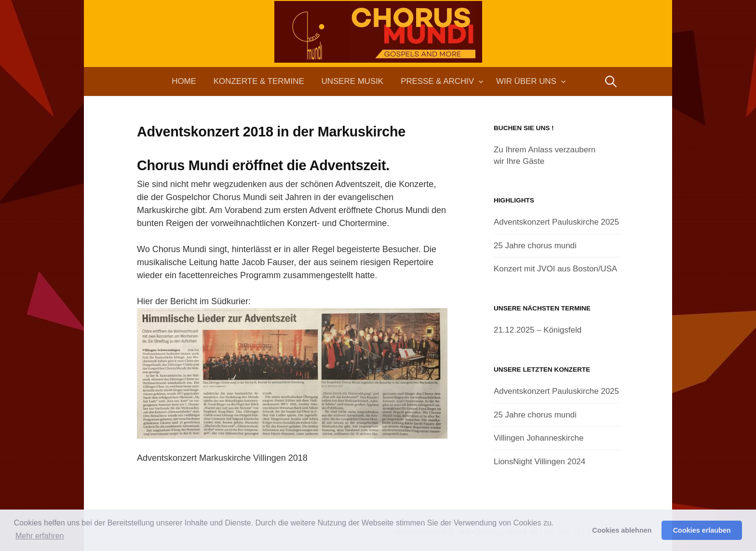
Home (184, 81)
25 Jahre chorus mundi (535, 246)
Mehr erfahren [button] (40, 536)
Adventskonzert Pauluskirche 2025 (556, 222)
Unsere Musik (352, 81)
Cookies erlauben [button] (702, 530)
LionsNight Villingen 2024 (540, 462)
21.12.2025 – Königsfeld (538, 330)
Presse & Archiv (437, 81)
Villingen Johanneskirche (539, 438)
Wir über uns (526, 81)
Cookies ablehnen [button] (622, 530)
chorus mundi (378, 50)
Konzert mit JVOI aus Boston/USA (555, 269)
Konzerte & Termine (259, 81)
